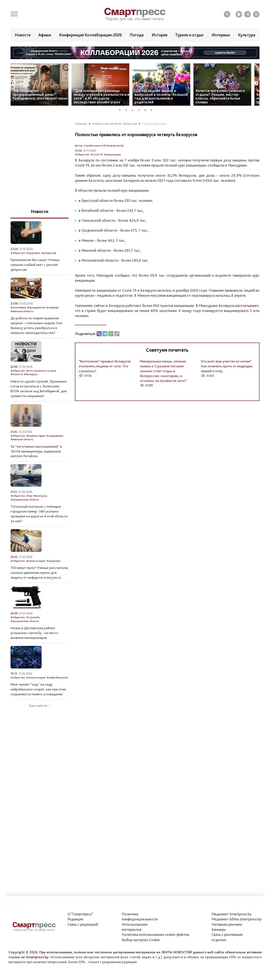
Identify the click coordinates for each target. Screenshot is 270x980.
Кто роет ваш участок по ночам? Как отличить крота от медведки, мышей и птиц (227, 366)
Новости (23, 35)
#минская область (22, 311)
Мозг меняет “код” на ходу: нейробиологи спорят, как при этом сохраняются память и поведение (38, 689)
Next (256, 83)
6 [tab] (153, 109)
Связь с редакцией (83, 924)
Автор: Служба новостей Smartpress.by (99, 146)
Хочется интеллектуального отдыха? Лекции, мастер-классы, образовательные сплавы (220, 96)
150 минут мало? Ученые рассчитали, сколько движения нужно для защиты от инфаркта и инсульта (39, 573)
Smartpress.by (37, 957)
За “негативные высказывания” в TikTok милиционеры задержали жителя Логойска (36, 451)
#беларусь (31, 374)
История (159, 35)
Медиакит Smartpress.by (232, 914)
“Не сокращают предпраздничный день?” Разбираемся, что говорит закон (40, 94)
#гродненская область (25, 500)
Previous (14, 83)
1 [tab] (121, 109)
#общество (82, 154)
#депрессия (49, 253)
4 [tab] (140, 109)
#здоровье (33, 253)
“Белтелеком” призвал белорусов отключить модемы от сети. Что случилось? (105, 366)
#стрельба (33, 617)
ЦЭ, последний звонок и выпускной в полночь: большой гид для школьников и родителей (161, 96)
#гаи (29, 496)
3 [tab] (134, 109)
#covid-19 (97, 154)
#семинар (52, 307)
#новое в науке (36, 561)
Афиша (45, 35)
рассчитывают (247, 305)
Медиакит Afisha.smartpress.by (237, 919)
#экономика (18, 307)
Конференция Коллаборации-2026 (90, 35)
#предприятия (36, 307)
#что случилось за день (41, 371)
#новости (17, 374)
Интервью (221, 35)
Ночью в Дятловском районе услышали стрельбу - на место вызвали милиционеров (34, 633)
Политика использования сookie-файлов (155, 934)
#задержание (55, 436)
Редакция (75, 919)
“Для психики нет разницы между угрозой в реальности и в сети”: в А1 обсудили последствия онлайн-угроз (101, 96)
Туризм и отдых (189, 35)
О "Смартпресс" (80, 914)
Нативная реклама (227, 924)
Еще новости (38, 706)
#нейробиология (57, 677)
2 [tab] (128, 109)
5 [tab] (147, 109)
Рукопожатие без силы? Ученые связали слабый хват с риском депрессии (35, 265)
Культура (247, 35)
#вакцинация (112, 154)
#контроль (40, 496)
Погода (137, 35)
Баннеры (219, 929)
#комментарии (36, 436)
